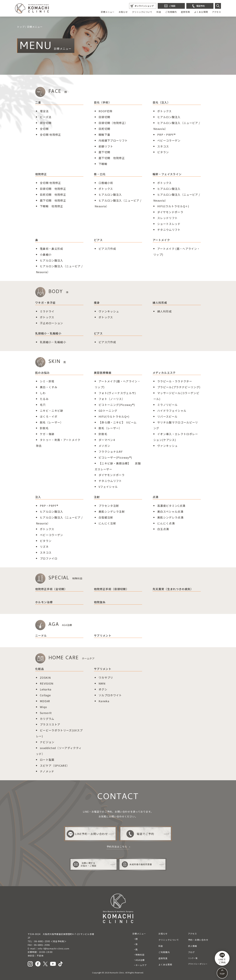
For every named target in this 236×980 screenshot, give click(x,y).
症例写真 (185, 12)
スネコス (163, 146)
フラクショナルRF (111, 452)
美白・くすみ (49, 387)
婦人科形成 (165, 311)
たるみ (44, 399)
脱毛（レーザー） (110, 428)
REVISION (47, 683)
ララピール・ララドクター (175, 381)
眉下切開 (104, 152)
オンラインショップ (144, 6)
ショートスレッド (169, 224)
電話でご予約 (140, 834)
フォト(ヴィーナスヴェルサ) (117, 393)
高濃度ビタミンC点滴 (171, 506)
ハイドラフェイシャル (172, 411)
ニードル (41, 635)
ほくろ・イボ (49, 416)
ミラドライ (47, 311)
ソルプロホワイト (110, 695)
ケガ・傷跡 (47, 434)
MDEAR (45, 701)
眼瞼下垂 (104, 135)
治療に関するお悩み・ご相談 (85, 864)
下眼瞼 (103, 164)
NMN (102, 683)
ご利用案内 (171, 12)
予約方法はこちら (117, 847)
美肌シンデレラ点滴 (170, 517)
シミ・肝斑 (47, 381)
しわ (43, 393)
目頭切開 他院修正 (53, 189)
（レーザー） (54, 422)
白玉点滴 (163, 529)
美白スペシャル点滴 (170, 511)
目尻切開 (104, 129)
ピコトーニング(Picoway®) (117, 405)
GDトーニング (108, 411)
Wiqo (43, 707)
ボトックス (165, 111)
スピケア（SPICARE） (55, 765)
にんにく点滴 (166, 523)
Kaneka (104, 701)
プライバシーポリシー (198, 964)
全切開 (44, 129)
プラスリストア (50, 724)
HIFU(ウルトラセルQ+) (114, 416)
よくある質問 (201, 12)
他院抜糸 (100, 602)
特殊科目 (140, 955)
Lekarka (46, 689)
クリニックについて (142, 12)
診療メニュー (108, 12)
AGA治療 (140, 960)
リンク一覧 (193, 958)
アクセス (217, 12)
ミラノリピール (167, 405)
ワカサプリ (106, 677)
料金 (159, 12)
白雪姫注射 (106, 517)
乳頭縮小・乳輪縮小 (53, 342)
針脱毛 (44, 428)
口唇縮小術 (106, 183)
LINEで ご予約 (222, 958)
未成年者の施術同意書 (137, 864)
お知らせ (123, 12)
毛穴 (43, 405)
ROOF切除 (106, 111)
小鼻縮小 (46, 254)
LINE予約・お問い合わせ (87, 834)
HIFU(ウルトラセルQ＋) (173, 206)
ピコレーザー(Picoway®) (115, 457)
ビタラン (163, 152)
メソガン (104, 446)
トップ (21, 27)
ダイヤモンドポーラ (170, 212)
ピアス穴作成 (107, 249)
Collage (45, 695)
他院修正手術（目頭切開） (111, 589)
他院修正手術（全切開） (51, 589)
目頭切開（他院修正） (113, 123)
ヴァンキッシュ (109, 311)
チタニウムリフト (169, 230)
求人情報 (193, 946)
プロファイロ (49, 558)
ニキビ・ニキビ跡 (52, 411)
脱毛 (43, 422)
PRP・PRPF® (166, 135)
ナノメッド (47, 771)
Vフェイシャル (108, 487)
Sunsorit (46, 713)
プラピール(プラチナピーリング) (179, 387)
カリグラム (47, 719)
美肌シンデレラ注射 (112, 511)
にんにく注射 (107, 523)
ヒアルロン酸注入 (169, 117)
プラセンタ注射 (109, 506)
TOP (222, 974)
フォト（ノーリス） (112, 399)
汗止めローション (52, 323)
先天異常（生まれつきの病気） (173, 589)
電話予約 (200, 6)
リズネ (44, 547)
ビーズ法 (46, 117)
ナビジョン (47, 742)
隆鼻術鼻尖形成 (52, 249)
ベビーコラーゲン (169, 140)
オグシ (103, 689)
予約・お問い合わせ (198, 940)
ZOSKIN (45, 677)
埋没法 (44, 111)
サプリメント (103, 635)
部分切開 (46, 123)
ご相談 (172, 6)
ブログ (191, 952)
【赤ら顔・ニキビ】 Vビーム (118, 422)
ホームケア (141, 965)
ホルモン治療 (44, 602)
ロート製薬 (47, 760)
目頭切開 (104, 117)
